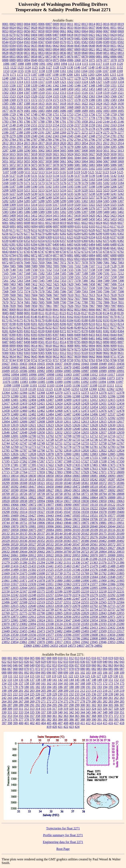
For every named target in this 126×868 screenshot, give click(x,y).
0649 (99, 46)
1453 (92, 89)
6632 (56, 248)
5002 (41, 150)
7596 (106, 291)
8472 (56, 338)
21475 (85, 566)
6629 (34, 248)
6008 (27, 223)
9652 (56, 356)
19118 (103, 505)
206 (49, 691)
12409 (68, 400)
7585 (56, 291)
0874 (56, 57)
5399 (99, 212)
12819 (76, 450)
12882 (85, 454)
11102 (42, 385)
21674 (15, 573)
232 (72, 694)
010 (60, 658)
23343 (41, 628)
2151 (34, 125)
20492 (120, 541)
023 (10, 662)
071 (32, 669)
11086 (50, 382)
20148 (68, 534)
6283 (70, 234)
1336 (13, 85)
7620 (5, 299)
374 (4, 720)
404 (43, 723)
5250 (56, 197)
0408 (63, 35)
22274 (76, 595)
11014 (102, 375)
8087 (13, 313)
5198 (92, 187)
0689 (20, 49)
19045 (94, 501)
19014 (59, 501)
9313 (70, 353)
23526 (6, 635)
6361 (92, 241)
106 (105, 673)
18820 (15, 497)
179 (21, 687)
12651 (50, 432)
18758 (59, 494)
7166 (13, 273)
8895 (113, 342)
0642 (56, 46)
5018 (34, 154)
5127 (13, 176)
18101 (15, 479)
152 (116, 680)
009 (55, 658)
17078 (59, 458)
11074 (119, 378)
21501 (23, 570)
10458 (6, 367)
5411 (27, 216)
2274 (99, 132)
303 (100, 705)
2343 (56, 136)
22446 (68, 599)
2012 (92, 122)
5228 (20, 194)
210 (72, 691)
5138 (85, 176)
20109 (94, 530)
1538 (78, 96)
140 (49, 680)
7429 (70, 284)
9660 (85, 356)
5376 (92, 208)
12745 (15, 443)
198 (4, 691)
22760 (120, 609)
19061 (112, 501)
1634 (27, 107)
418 (122, 723)
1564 (99, 96)
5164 (99, 179)
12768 (6, 447)
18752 (50, 494)
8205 (56, 324)
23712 (15, 638)
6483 (85, 244)
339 (55, 712)
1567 (121, 96)
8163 (78, 317)
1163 (77, 71)
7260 (121, 277)
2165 (5, 129)
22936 (68, 617)
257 (88, 698)
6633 (63, 248)
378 (27, 720)
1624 (99, 104)
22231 (120, 591)
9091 (78, 346)
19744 (6, 523)
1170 (6, 75)
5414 (48, 216)
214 (94, 691)
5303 (92, 201)
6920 (56, 259)
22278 (85, 595)
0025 (20, 28)
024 (15, 662)
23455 (23, 631)
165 (66, 683)
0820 (85, 49)
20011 (76, 526)
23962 (120, 642)
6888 (114, 255)
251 (55, 698)
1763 (20, 118)
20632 (6, 552)
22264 (59, 595)
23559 (41, 635)
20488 (112, 541)
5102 (92, 169)
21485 (103, 566)
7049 (27, 263)
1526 (34, 96)
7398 (121, 281)
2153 (49, 125)
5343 (70, 208)
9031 (63, 346)
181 (32, 687)
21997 (6, 588)
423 (72, 727)
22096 (103, 588)
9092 (85, 346)
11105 (68, 385)
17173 (112, 458)
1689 (85, 111)
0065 (92, 31)
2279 (13, 136)
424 (77, 727)
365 (77, 716)
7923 (63, 306)
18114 (32, 479)
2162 (106, 125)
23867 (32, 642)
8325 (34, 331)
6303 (5, 237)
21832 (58, 577)
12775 (50, 447)
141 (55, 680)
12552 (68, 418)
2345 (70, 136)
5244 (13, 197)
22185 (50, 591)
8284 (13, 331)
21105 (41, 559)
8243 (63, 328)
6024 (99, 223)
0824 (114, 49)
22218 (103, 591)
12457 (120, 407)
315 (43, 709)
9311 (56, 353)
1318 (49, 82)
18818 (6, 497)
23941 (76, 642)
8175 (20, 320)
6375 (106, 241)
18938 (23, 501)
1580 (92, 100)
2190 (34, 132)
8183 (63, 320)
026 (27, 662)
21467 (76, 566)
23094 (32, 624)
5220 (85, 190)
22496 (6, 602)
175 (122, 683)
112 (16, 676)
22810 (68, 613)
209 (66, 691)
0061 (63, 31)
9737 (5, 360)
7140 (13, 270)
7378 (78, 281)
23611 (103, 635)
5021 (56, 154)
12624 (59, 425)
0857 (27, 57)
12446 (23, 407)
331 (10, 712)
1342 (56, 85)
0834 (49, 53)
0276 (20, 35)
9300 (5, 353)
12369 (50, 393)
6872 (34, 255)
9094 (92, 346)
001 (10, 658)
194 (105, 687)
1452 (85, 89)
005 (32, 658)
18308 (23, 483)
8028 (41, 310)
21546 (76, 570)
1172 (20, 75)
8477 (78, 338)
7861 (49, 306)
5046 (92, 158)
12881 (76, 454)
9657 (70, 356)
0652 (121, 46)
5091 (27, 169)
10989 (103, 371)
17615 (94, 469)
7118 (106, 266)
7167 (20, 273)
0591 (114, 42)
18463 (68, 487)
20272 (85, 537)
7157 (85, 270)
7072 (63, 263)
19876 (94, 523)
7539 (20, 288)
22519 (41, 602)
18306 (15, 483)
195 (111, 687)
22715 (112, 606)
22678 (76, 606)
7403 (13, 284)
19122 (111, 505)
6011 (41, 223)
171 (100, 683)
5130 (27, 176)
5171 (27, 183)
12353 (75, 389)
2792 (70, 140)
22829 (85, 613)
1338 (27, 85)
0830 (20, 53)
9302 (20, 353)
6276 (20, 234)
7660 (85, 299)
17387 (23, 465)
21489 (120, 566)
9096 (106, 346)
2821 (70, 143)
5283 (13, 201)
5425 (5, 219)
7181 (34, 273)
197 (122, 687)
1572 (34, 100)
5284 (20, 201)
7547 (41, 288)
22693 (85, 606)
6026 (113, 223)
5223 (106, 190)
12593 (120, 418)
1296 (121, 78)
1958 (85, 122)
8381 (99, 331)
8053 (78, 310)
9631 (121, 353)
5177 (70, 183)
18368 (94, 483)
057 (77, 665)
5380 (114, 208)
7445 (78, 284)
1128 (56, 67)
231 (66, 694)
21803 (112, 573)
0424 (113, 35)
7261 (5, 281)
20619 (85, 548)
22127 (120, 588)
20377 (76, 541)
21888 (76, 581)
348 (105, 712)
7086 (20, 266)
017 (99, 658)
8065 (85, 310)
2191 (41, 132)
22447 (76, 599)
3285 (114, 147)
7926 (70, 306)
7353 (63, 281)
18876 (103, 497)
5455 (121, 219)
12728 (50, 440)
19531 (94, 516)
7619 (121, 295)
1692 (99, 111)
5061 (63, 161)
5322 (92, 205)
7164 (121, 270)
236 (94, 694)
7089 (34, 266)
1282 (106, 78)
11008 (85, 375)
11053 (33, 378)
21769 (85, 573)
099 (66, 673)
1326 (92, 82)
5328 (13, 208)
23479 (50, 631)
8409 (85, 335)
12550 (50, 418)
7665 (106, 299)
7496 (114, 284)
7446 (85, 284)
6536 (121, 244)
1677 (5, 111)
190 (83, 687)
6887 (106, 255)
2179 (99, 129)
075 (55, 669)
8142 (5, 317)
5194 (63, 187)
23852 (6, 642)
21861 (6, 581)
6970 (121, 259)
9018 (49, 346)
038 (94, 662)
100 (72, 673)
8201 (34, 324)
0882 (106, 57)
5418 (77, 216)
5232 (49, 194)
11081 (15, 382)
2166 (13, 129)
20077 (41, 530)
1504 (20, 93)
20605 (68, 548)
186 (60, 687)
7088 (27, 266)
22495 (120, 599)
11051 (24, 378)
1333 (114, 82)
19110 (94, 505)
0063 (78, 31)
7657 (78, 299)
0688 (13, 49)
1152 (120, 67)
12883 (94, 454)
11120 (32, 389)
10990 (112, 371)
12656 (94, 432)
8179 (41, 320)
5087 (121, 165)
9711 (113, 356)
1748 (34, 114)
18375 (112, 483)
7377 (70, 281)
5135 (63, 176)
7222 (56, 277)
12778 (68, 447)
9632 (5, 356)
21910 (6, 584)
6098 (63, 226)
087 (122, 669)
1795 (78, 122)
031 (55, 662)
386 (72, 720)
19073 (41, 505)
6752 (77, 252)
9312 (63, 353)
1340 (41, 85)
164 (60, 683)
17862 (50, 472)
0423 (106, 35)
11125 (49, 389)
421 (60, 727)
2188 (20, 132)
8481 (92, 338)
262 (116, 698)
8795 (77, 342)
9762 (85, 360)
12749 (41, 443)
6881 (70, 255)
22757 (112, 609)
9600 (99, 353)
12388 (76, 396)
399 (15, 723)
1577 (70, 100)
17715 (6, 472)
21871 (23, 581)
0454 (13, 38)
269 (32, 701)
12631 (120, 425)
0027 (27, 28)
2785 (20, 140)
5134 (56, 176)
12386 (68, 396)
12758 (103, 443)
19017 (68, 501)
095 (43, 673)
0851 (106, 53)
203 (32, 691)
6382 (121, 241)
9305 (41, 353)
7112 (99, 266)
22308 (120, 595)
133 (10, 680)
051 (43, 665)
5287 (34, 201)
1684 (49, 111)
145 (77, 680)
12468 (59, 411)
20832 (112, 552)
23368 (68, 628)
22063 (50, 588)
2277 (121, 132)
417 (116, 723)
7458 (92, 284)
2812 (5, 143)
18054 (59, 476)
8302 (27, 331)
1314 (20, 82)
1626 (114, 104)
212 (83, 691)
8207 (70, 324)
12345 (66, 389)
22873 (15, 617)
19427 (32, 516)
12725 (32, 440)
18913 (120, 497)
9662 (92, 356)
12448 (41, 407)
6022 (85, 223)
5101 (85, 169)
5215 (56, 190)
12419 (23, 403)
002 (15, 658)
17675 (112, 469)
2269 (63, 132)
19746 (15, 523)
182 (38, 687)
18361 (85, 483)
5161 (78, 179)
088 (4, 673)
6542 (13, 248)
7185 (63, 273)
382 (49, 720)
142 (60, 680)
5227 (13, 194)
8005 (121, 306)
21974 (85, 584)
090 (15, 673)
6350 (20, 241)
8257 (106, 328)
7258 (114, 277)
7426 (63, 284)
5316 (48, 205)
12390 (85, 396)
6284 (78, 234)
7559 (99, 288)
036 (83, 662)
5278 (99, 197)
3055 (41, 147)
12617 (120, 422)
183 (43, 687)
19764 (32, 523)
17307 (59, 461)
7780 (85, 302)
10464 (41, 367)
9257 (34, 349)
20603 (59, 548)
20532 (50, 544)
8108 (34, 313)
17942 (94, 472)
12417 (6, 403)
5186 (5, 187)
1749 (41, 114)
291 (32, 705)
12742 (120, 440)
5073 (20, 165)
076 (60, 669)
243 (10, 698)
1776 (78, 118)
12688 (6, 436)
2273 (92, 132)
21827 (50, 577)
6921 (63, 259)
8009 (13, 310)
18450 (50, 487)
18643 (68, 490)
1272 (34, 78)
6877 (56, 255)
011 (66, 658)
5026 (85, 154)
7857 (41, 306)
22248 (32, 595)
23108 (50, 624)
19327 (41, 512)
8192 (99, 320)
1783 (5, 122)
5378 (106, 208)
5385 (20, 212)
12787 (23, 450)
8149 (41, 317)
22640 (32, 606)
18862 (85, 497)
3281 (85, 147)
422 (66, 727)
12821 (94, 450)
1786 (27, 122)
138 (38, 680)
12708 (68, 436)
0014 (92, 24)
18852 (68, 497)
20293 (112, 537)
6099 (71, 226)
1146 (77, 67)
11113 (7, 389)
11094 (102, 382)
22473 (85, 599)
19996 (50, 526)
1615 (41, 104)
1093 (57, 64)
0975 (56, 60)
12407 (50, 400)
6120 (5, 230)
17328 (94, 461)
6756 (106, 252)
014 (83, 658)
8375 (78, 331)
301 (88, 705)
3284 (106, 147)
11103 (51, 385)
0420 (85, 35)
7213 (5, 277)
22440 (59, 599)
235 (88, 694)
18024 (23, 476)
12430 (94, 403)
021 (122, 658)
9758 (63, 360)
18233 (85, 479)
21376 (103, 563)
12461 (32, 411)
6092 (20, 226)
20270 (76, 537)
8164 (85, 317)
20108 (85, 530)
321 (77, 709)
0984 (63, 60)
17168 (103, 458)
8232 (49, 328)
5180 (92, 183)
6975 (13, 263)
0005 (34, 24)
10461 (23, 367)
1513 (63, 93)
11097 (119, 382)
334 (27, 712)
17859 (41, 472)
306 (116, 705)
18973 (32, 501)
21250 (111, 559)
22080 (68, 588)
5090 (20, 169)
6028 (6, 226)
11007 (76, 375)
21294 (41, 563)
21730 (59, 573)
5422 (106, 216)
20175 (103, 534)
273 (55, 701)
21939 (32, 584)
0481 (78, 38)
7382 (92, 281)
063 (111, 665)
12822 (103, 450)
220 (4, 694)
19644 (68, 519)
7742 (78, 302)
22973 (6, 620)
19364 (94, 512)
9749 (20, 360)
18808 (120, 494)
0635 (34, 46)
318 (60, 709)
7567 (121, 288)
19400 (120, 512)
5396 (78, 212)
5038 (49, 158)
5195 (70, 187)
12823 (112, 450)
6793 (5, 255)
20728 (94, 552)
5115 (56, 172)
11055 (50, 378)
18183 (67, 479)
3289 (20, 150)
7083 (121, 263)
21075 (33, 559)
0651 (114, 46)
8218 (27, 328)
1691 (92, 111)
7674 (20, 302)
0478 (63, 38)
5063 (78, 161)
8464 (34, 338)
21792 (103, 573)
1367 (34, 89)
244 (15, 698)
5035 (27, 158)
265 (10, 701)
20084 (50, 530)
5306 (114, 201)
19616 (41, 519)
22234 (6, 595)
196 (116, 687)
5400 (106, 212)
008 (49, 658)
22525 (50, 602)
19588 (120, 516)
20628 (120, 548)
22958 (94, 617)
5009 (92, 150)
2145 (114, 122)
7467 (99, 284)
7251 (78, 277)
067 (10, 669)
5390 (49, 212)
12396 (112, 396)
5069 (121, 161)
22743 (68, 609)
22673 (68, 606)
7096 (63, 266)
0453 (5, 38)
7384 (99, 281)
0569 (56, 42)
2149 (20, 125)
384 (60, 720)
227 (43, 694)
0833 (41, 53)
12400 (6, 400)
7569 (13, 291)
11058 (67, 378)
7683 (34, 302)
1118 (106, 64)
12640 (76, 429)
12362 (110, 389)
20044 (111, 526)
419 (49, 727)
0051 (114, 28)
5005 (63, 150)
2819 (56, 143)
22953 (76, 617)
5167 (121, 179)
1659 (56, 107)
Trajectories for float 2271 (63, 828)
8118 (48, 313)
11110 (102, 385)
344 (83, 712)
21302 (59, 563)
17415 (41, 465)
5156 (41, 179)
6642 (121, 248)
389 (88, 720)
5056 (34, 161)
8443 (106, 335)
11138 (58, 389)
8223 (34, 328)
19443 (50, 516)
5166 (114, 179)
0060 (56, 31)
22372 (15, 599)
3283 (99, 147)
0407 (56, 35)
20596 (41, 548)
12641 (85, 429)
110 (5, 676)
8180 (49, 320)
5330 (27, 208)
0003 (20, 24)
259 (100, 698)
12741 (112, 440)
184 (49, 687)
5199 (99, 187)
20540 (68, 544)
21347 (85, 563)
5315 (41, 205)
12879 (59, 454)
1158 (42, 71)
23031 (50, 620)
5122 (99, 172)
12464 (50, 411)
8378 (85, 331)
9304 (34, 353)
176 (4, 687)
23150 (76, 624)
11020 (15, 378)
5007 (78, 150)
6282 (63, 234)
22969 (103, 617)
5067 (106, 161)
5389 (41, 212)
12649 (32, 432)
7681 (27, 302)
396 (122, 720)
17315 (76, 461)
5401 (114, 212)
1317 (41, 82)
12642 (94, 429)
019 (111, 658)
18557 (120, 487)
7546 (34, 288)
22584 (120, 602)
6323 (70, 237)
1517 (92, 93)
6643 (5, 252)
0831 (27, 53)
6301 (114, 234)
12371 (68, 393)
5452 (106, 219)
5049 (114, 158)
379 (32, 720)
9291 (99, 349)
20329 (6, 541)
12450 (59, 407)
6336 (106, 237)
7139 (5, 270)
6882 (78, 255)
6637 (85, 248)
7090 (41, 266)
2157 (78, 125)
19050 (103, 501)
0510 (114, 38)
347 (100, 712)
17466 (103, 465)
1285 (114, 78)
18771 (85, 494)
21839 (85, 577)
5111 (27, 172)
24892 (98, 646)
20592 (32, 548)
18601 (32, 490)
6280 (49, 234)
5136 (70, 176)
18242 (94, 479)
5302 (85, 201)
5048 (106, 158)
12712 (94, 436)
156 (15, 683)
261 (111, 698)
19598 (6, 519)
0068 (114, 31)
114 (27, 676)
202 (27, 691)
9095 (99, 346)
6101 (78, 226)
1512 (56, 93)
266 (15, 701)
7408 (27, 284)
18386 (120, 483)
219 (122, 691)
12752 (68, 443)
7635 (27, 299)
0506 (85, 38)
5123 (106, 172)
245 (21, 698)
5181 (99, 183)
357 (32, 716)
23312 (15, 628)
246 (27, 698)
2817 (41, 143)
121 (65, 676)
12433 (112, 403)
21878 (41, 581)
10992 (6, 375)
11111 (110, 385)
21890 (85, 581)
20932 (68, 555)
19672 (76, 519)
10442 (76, 364)
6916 (27, 259)
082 (94, 669)
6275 (13, 234)
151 (111, 680)
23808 (94, 638)
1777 (85, 118)
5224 (113, 190)
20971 (103, 555)
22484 (112, 599)
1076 (99, 60)
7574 (27, 291)
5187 (13, 187)
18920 (6, 501)
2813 (13, 143)
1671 (92, 107)
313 (32, 709)
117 (43, 676)
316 (49, 709)
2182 (121, 129)
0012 (77, 24)
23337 (32, 628)
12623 (50, 425)
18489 (85, 487)
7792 (99, 302)
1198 (55, 75)
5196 (78, 187)
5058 (49, 161)
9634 (13, 356)
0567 (41, 42)
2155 (63, 125)
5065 (92, 161)
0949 (34, 60)
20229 (32, 537)
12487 (68, 414)
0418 (70, 35)
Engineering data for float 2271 (63, 842)
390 (94, 720)
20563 (103, 544)
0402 (27, 35)
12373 (85, 393)
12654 (76, 432)
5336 (63, 208)
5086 (114, 165)
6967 (106, 259)
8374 (70, 331)
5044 (78, 158)
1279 (85, 78)
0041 (106, 28)
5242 (121, 194)
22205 (76, 591)
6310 (56, 237)
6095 (42, 226)
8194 (114, 320)
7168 (27, 273)
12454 (94, 407)
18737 (32, 494)
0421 (92, 35)
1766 (41, 118)
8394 (41, 335)
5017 (27, 154)
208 (60, 691)
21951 (50, 584)
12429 (85, 403)
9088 (70, 346)
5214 (48, 190)
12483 (41, 414)
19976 (23, 526)
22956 (85, 617)
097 (55, 673)
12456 (112, 407)
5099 (70, 169)
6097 (56, 226)
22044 (23, 588)
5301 (78, 201)
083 (100, 669)
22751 (85, 609)
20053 (120, 526)
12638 (59, 429)
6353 (34, 241)
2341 (41, 136)
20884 (23, 555)
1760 (121, 114)
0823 (106, 49)
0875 (63, 57)
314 (38, 709)
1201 (77, 75)
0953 (41, 60)
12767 (120, 443)
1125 (35, 67)
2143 (99, 122)
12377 (112, 393)
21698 (41, 573)
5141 (106, 176)
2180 (106, 129)
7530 (13, 288)
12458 (6, 411)
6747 (41, 252)
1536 (63, 96)
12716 (111, 436)
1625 (106, 104)
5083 (92, 165)
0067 (106, 31)
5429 (20, 219)
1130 (70, 67)
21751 (68, 573)
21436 (41, 566)
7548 (49, 288)
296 (60, 705)
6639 (99, 248)
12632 (6, 429)
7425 (56, 284)
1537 (70, 96)
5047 (99, 158)
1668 (70, 107)
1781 (114, 118)
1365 (20, 89)
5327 (5, 208)
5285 (27, 201)
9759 (70, 360)
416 (111, 723)
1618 (63, 104)
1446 (49, 89)
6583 (20, 248)
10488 (85, 367)
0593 (5, 46)
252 (60, 698)
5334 (56, 208)
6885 (99, 255)
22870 (6, 617)
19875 (85, 523)
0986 (70, 60)
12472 (76, 411)
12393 (94, 396)
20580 (15, 548)
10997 (41, 375)
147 (88, 680)
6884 (92, 255)
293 (43, 705)
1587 (20, 104)
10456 (120, 364)
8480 (85, 338)
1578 (78, 100)
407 (60, 723)
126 (93, 676)
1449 (63, 89)
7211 (113, 273)
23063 (112, 620)
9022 (56, 346)
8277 (114, 328)
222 (15, 694)
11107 (85, 385)
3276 (49, 147)
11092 (85, 382)
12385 (59, 396)
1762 (13, 118)
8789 (70, 342)
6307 (34, 237)
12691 (15, 436)
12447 (32, 407)
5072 (13, 165)
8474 (63, 338)
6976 (20, 263)
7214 (13, 277)
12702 (50, 436)
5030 (114, 154)
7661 (92, 299)
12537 (112, 414)
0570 (63, 42)
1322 (70, 82)
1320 (56, 82)
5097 (63, 169)
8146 (34, 317)
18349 (76, 483)
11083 (24, 382)
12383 (41, 396)
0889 (13, 60)
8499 (34, 342)
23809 (103, 638)
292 (38, 705)
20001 (59, 526)
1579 (85, 100)
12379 (6, 396)
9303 (27, 353)
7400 (5, 284)
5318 (63, 205)
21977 (94, 584)
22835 (94, 613)
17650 (103, 469)
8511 (56, 342)
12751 (59, 443)
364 (72, 716)
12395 (103, 396)
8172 (121, 317)
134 (15, 680)
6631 (49, 248)
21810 (6, 577)
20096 (68, 530)
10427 (6, 364)
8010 (20, 310)
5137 (78, 176)
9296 (121, 349)
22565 (103, 602)
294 (49, 705)
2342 (49, 136)
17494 (6, 469)
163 (55, 683)
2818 (49, 143)
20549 (85, 544)
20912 (32, 555)
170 (94, 683)
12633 (15, 429)
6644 (13, 252)
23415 (103, 628)
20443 (94, 541)
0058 (41, 31)
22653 (50, 606)
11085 (41, 382)
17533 (23, 469)
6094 (34, 226)
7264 (27, 281)
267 (21, 701)
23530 (15, 635)
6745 (27, 252)
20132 (6, 534)
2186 (5, 132)
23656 (111, 635)
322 (83, 709)
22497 (15, 602)
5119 (77, 172)
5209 (13, 190)
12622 (41, 425)
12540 (120, 414)
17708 (120, 469)
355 (21, 716)
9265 (56, 349)
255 (77, 698)
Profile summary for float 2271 (63, 835)
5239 (99, 194)
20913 (41, 555)
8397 (56, 335)
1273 (41, 78)
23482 (59, 631)
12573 (94, 418)
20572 (112, 544)
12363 (119, 389)
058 (83, 665)
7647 (49, 299)
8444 (114, 335)
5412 (34, 216)
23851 (120, 638)
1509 (34, 93)
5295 (49, 201)
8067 (99, 310)
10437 (59, 364)
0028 (34, 28)
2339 (27, 136)
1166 (98, 71)
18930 (15, 501)
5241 (114, 194)
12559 (85, 418)
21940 (41, 584)
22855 (120, 613)
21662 (112, 570)
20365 (68, 541)
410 (77, 723)
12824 (120, 450)
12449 (50, 407)
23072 (15, 624)
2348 (92, 136)
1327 (99, 82)
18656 (85, 490)
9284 (85, 349)
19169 (32, 508)
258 (94, 698)
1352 (121, 85)
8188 (85, 320)
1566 (114, 96)
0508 (99, 38)
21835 (67, 577)
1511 (49, 93)
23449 (6, 631)
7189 (92, 273)
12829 (41, 454)
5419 (85, 216)
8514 (63, 342)
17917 (76, 472)
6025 (106, 223)
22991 (32, 620)
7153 (56, 270)
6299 (99, 234)
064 (116, 665)
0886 (114, 57)
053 (55, 665)
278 (83, 701)
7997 (114, 306)
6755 (99, 252)
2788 (41, 140)
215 (99, 691)
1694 (114, 111)
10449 (103, 364)
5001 (34, 150)
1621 (78, 104)
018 (105, 658)
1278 (78, 78)
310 (15, 709)
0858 (34, 57)
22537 (59, 602)
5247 (34, 197)
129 (110, 676)
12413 (103, 400)
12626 (76, 425)
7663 (99, 299)
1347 (85, 85)
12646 (6, 432)
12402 (23, 400)
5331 (34, 208)
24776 (90, 646)
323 (88, 709)
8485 (114, 338)
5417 (70, 216)
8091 (27, 313)
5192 (49, 187)
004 (27, 658)
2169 (34, 129)
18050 (50, 476)
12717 (120, 436)
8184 (70, 320)
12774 (41, 447)
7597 (114, 291)
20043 (103, 526)
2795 (85, 140)
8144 (20, 317)
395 (116, 720)
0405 (41, 35)
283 (111, 701)
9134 (13, 349)
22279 (94, 595)
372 (116, 716)
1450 (70, 89)
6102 (85, 226)
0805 (63, 49)
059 (88, 665)
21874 (32, 581)
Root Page (63, 849)
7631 (20, 299)
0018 (113, 24)
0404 (34, 35)
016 (94, 658)
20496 (6, 544)
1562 (85, 96)
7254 (99, 277)
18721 (15, 494)
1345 (70, 85)
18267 (103, 479)
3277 (56, 147)
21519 (41, 570)
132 (4, 680)
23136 (68, 624)
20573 (120, 544)
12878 (50, 454)
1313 (13, 82)
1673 (106, 107)
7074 (70, 263)
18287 (111, 479)
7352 (56, 281)
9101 (121, 346)
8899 (13, 346)
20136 (32, 534)
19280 (111, 508)
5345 (78, 208)
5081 (78, 165)
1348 (92, 85)
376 (15, 720)
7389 (106, 281)
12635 (32, 429)
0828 (5, 53)
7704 (70, 302)
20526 (23, 544)
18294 (120, 479)
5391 (56, 212)
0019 (121, 24)
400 (21, 723)
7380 (85, 281)
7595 (99, 291)
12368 (41, 393)
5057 (41, 161)
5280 (114, 197)
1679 (20, 111)
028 (38, 662)
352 (4, 716)
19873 (76, 523)
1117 (99, 64)
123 (76, 676)
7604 (34, 295)
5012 (113, 150)
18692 (112, 490)
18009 (120, 472)
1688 (78, 111)
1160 (56, 71)
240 (116, 694)
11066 (102, 378)
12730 (68, 440)
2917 (20, 147)
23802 (85, 638)
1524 (20, 96)
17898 (68, 472)
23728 (23, 638)
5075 (34, 165)
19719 (112, 519)
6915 (20, 259)
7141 (20, 270)
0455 (20, 38)
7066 (49, 263)
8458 (20, 338)
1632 (13, 107)
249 (43, 698)
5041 (70, 158)
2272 (85, 132)
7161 (114, 270)
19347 (68, 512)
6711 (20, 252)
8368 (49, 331)
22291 (103, 595)
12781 (94, 447)
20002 (68, 526)
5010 (99, 150)
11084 (33, 382)
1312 (5, 82)
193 (100, 687)
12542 (15, 418)
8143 (13, 317)
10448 (94, 364)
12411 (85, 400)
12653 (68, 432)
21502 (32, 570)
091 (21, 673)
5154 (27, 179)
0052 (121, 28)
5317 (56, 205)
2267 (49, 132)
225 (32, 694)
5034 (20, 158)
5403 (5, 216)
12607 (32, 422)
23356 (50, 628)
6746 (34, 252)
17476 (120, 465)
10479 (68, 367)
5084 (99, 165)
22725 (23, 609)
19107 (85, 505)
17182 (120, 458)
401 (27, 723)
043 (122, 662)
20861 (15, 555)
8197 (5, 324)
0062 (70, 31)
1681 (27, 111)
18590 (15, 490)
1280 (92, 78)
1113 (71, 64)
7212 (121, 273)
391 (100, 720)
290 (27, 705)
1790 (56, 122)
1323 (78, 82)
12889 (15, 458)
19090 (68, 505)
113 (21, 676)
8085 (5, 313)
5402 (121, 212)
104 (94, 673)
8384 (121, 331)
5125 (120, 172)
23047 (68, 620)
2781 (114, 136)
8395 (49, 335)
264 (4, 701)
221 (10, 694)
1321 (63, 82)
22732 (41, 609)
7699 (56, 302)
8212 (106, 324)
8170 (114, 317)
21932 (23, 584)
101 (77, 673)
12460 (23, 411)
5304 (99, 201)
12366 (23, 393)
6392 (20, 244)
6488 (114, 244)
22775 (23, 613)
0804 (56, 49)
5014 (5, 154)
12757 (94, 443)
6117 (113, 226)
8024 (34, 310)
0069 (121, 31)
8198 (13, 324)
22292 (112, 595)
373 (122, 716)
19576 (103, 516)
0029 (41, 28)
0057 (34, 31)
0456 (27, 38)
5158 (56, 179)
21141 (67, 559)
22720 (120, 606)
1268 (13, 78)
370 (105, 716)
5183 (114, 183)
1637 (41, 107)
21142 (76, 559)
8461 (27, 338)
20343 (32, 541)
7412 (34, 284)
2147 (5, 125)
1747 (27, 114)
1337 (20, 85)
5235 (70, 194)
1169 (120, 71)
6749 (56, 252)
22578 (112, 602)
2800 (121, 140)
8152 (56, 317)
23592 (59, 635)
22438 (50, 599)
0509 (106, 38)
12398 (120, 396)
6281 (56, 234)
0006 (41, 24)
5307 (121, 201)
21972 (76, 584)
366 (83, 716)
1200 (70, 75)
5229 (27, 194)
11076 (7, 382)
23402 (85, 628)
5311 (27, 205)
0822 (99, 49)
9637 (20, 356)
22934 (59, 617)
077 (66, 669)
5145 (13, 179)
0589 (106, 42)
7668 (121, 299)
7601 (20, 295)
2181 (114, 129)
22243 (23, 595)
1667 (63, 107)
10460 (15, 367)
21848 (111, 577)
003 (21, 658)
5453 (114, 219)
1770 (70, 118)
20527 (32, 544)
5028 (99, 154)
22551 (68, 602)
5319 (70, 205)
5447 (70, 219)
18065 (76, 476)
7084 (5, 266)
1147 (84, 67)
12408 (59, 400)
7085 (13, 266)
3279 (70, 147)
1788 (41, 122)
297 (66, 705)
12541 (6, 418)
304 (105, 705)
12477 (112, 411)
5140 (99, 176)
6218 (41, 230)
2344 (63, 136)
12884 (103, 454)
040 (105, 662)
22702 (94, 606)
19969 (6, 526)
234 (83, 694)
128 (104, 676)
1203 (91, 75)
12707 (59, 436)
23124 (59, 624)
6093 (27, 226)
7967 (92, 306)
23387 (76, 628)
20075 (32, 530)
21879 (50, 581)
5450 (92, 219)
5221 (92, 190)
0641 (49, 46)
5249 (49, 197)
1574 (49, 100)
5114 (49, 172)
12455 (103, 407)
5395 (70, 212)
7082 (114, 263)
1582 (106, 100)
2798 (106, 140)
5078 (56, 165)
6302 (121, 234)
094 (38, 673)
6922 (70, 259)
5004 (56, 150)
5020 (49, 154)
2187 (13, 132)
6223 (70, 230)
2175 (78, 129)
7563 (106, 288)
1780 (106, 118)
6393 (27, 244)
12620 (23, 425)
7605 (41, 295)
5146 (20, 179)
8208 (78, 324)
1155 (20, 71)
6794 (13, 255)
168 (83, 683)
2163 (114, 125)
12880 (68, 454)
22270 (68, 595)
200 (15, 691)
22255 (41, 595)
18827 (41, 497)
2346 (78, 136)
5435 (41, 219)
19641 (59, 519)
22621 (23, 606)
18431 (41, 487)
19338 (50, 512)
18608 (41, 490)
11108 (93, 385)
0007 (49, 24)
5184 (121, 183)
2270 (70, 132)
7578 (41, 291)
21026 (15, 559)
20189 (120, 534)
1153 (6, 71)
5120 (84, 172)
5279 (106, 197)
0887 (121, 57)
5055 (27, 161)
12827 (23, 454)
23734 (32, 638)
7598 (121, 291)
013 (77, 658)
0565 (27, 42)
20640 (15, 552)
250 (49, 698)
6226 (92, 230)
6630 (41, 248)
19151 (23, 508)
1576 (63, 100)
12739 (103, 440)
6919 (49, 259)
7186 (70, 273)
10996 (33, 375)
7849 (27, 306)
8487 (5, 342)
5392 (63, 212)
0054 (13, 31)
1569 (13, 100)
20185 (112, 534)
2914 (121, 143)
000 (4, 658)
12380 (15, 396)
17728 (15, 472)
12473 (85, 411)
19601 (15, 519)
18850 (59, 497)
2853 (78, 143)
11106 (76, 385)
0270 (12, 35)
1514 (70, 93)
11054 (41, 378)
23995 (45, 646)
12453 (85, 407)
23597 (76, 635)
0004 (27, 24)
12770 (23, 447)
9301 (13, 353)
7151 (41, 270)
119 (54, 676)
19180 (50, 508)
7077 (78, 263)
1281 (99, 78)
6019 (63, 223)
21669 (6, 573)
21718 (50, 573)
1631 (5, 107)
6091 (13, 226)
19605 (23, 519)
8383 (114, 331)
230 (60, 694)
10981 (32, 371)
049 (32, 665)
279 (88, 701)
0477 (56, 38)
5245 (20, 197)
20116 (111, 530)
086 (116, 669)
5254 (78, 197)
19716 (103, 519)
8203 (41, 324)
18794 (103, 494)
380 (38, 720)
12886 (120, 454)
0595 (20, 46)
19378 (103, 512)
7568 (5, 291)
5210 (20, 190)
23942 (85, 642)
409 (72, 723)
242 (4, 698)
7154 (63, 270)
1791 (63, 122)
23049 (76, 620)
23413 (94, 628)
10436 (50, 364)
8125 (70, 313)
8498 (27, 342)
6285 (85, 234)
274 (60, 701)
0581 (78, 42)
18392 (15, 487)
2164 (121, 125)
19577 (112, 516)
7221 (49, 277)
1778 (92, 118)
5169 (13, 183)
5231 (41, 194)
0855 (13, 57)
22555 (85, 602)
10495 (112, 367)
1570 (20, 100)
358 (38, 716)
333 (21, 712)
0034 (78, 28)
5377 (99, 208)
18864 (94, 497)
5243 (5, 197)
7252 (85, 277)
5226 (5, 194)
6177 (20, 230)
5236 (78, 194)
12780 (85, 447)
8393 (34, 335)
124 (82, 676)
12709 (76, 436)
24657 (81, 646)
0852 (114, 53)
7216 (27, 277)
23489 (76, 631)
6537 (5, 248)
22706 (103, 606)
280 (94, 701)
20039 (85, 526)
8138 (113, 313)
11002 (59, 375)
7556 (78, 288)
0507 (92, 38)
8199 (20, 324)
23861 (23, 642)
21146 (85, 559)
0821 (92, 49)
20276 (94, 537)
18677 (103, 490)
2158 (85, 125)
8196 (121, 320)
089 (10, 673)
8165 (92, 317)
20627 (112, 548)
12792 (59, 450)
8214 (121, 324)
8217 (20, 328)
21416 (15, 566)
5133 (49, 176)
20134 (15, 534)
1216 (120, 75)
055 (66, 665)
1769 (63, 118)
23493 (85, 631)
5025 (78, 154)
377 (21, 720)
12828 (32, 454)
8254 (99, 328)
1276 (63, 78)
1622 (85, 104)
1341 (49, 85)
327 (111, 709)
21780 (94, 573)
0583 (92, 42)
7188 (85, 273)
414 (99, 723)
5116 (63, 172)
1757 (99, 114)
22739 (50, 609)
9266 (63, 349)
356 (27, 716)
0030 (49, 28)
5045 (85, 158)
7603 (27, 295)
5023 (63, 154)
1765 (34, 118)
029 (43, 662)
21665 (120, 570)
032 (60, 662)
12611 (67, 422)
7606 (49, 295)
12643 (103, 429)
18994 (41, 501)
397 (4, 723)
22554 (76, 602)
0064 (85, 31)
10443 (85, 364)
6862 (27, 255)
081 (88, 669)
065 (122, 665)
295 (55, 705)
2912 (106, 143)
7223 (63, 277)
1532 (41, 96)
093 (32, 673)
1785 (20, 122)
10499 (6, 371)
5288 (41, 201)
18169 (58, 479)
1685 (56, 111)
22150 (6, 591)
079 (77, 669)
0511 (121, 38)
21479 (94, 566)
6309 (49, 237)
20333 (15, 541)
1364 (13, 89)
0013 (85, 24)
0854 (5, 57)
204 (38, 691)
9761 (78, 360)
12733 (76, 440)
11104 (59, 385)
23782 (68, 638)
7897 (56, 306)
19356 (76, 512)
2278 (5, 136)
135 (21, 680)
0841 (92, 53)
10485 (76, 367)
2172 (56, 129)
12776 (59, 447)
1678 (13, 111)
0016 (106, 24)
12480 (15, 414)
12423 (50, 403)
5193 (56, 187)
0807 (70, 49)
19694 (85, 519)
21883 (68, 581)
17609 (85, 469)
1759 (114, 114)
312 (26, 709)
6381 (114, 241)
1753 (70, 114)
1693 (106, 111)
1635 (34, 107)
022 (4, 662)
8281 (5, 331)
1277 (70, 78)
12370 (59, 393)
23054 (94, 620)
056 (72, 665)
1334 (121, 82)
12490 (76, 414)
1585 (5, 104)
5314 (34, 205)
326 (105, 709)
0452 (121, 35)
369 (100, 716)
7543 (27, 288)
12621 (32, 425)
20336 (23, 541)
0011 (70, 24)
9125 (5, 349)
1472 (106, 89)
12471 (68, 411)
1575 (56, 100)
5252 (70, 197)
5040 (63, 158)
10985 (68, 371)
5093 (41, 169)
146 (83, 680)
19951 (120, 523)
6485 (99, 244)
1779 (99, 118)
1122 (13, 67)
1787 (34, 122)
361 (55, 716)
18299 (6, 483)
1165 (91, 71)
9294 (114, 349)
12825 (6, 454)
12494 (85, 414)
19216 (85, 508)
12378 (120, 393)
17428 (59, 465)
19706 (94, 519)
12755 (85, 443)
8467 (41, 338)
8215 (5, 328)
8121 (56, 313)
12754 (76, 443)
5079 (63, 165)
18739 (41, 494)
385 (66, 720)
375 (10, 720)
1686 (63, 111)
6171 (13, 230)
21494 (6, 570)
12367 (32, 393)
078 (72, 669)
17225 (15, 461)
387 (77, 720)
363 (66, 716)
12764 (112, 443)
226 (38, 694)
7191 (106, 273)
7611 (77, 295)
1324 (85, 82)
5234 (63, 194)
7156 (78, 270)
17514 (15, 469)
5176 (63, 183)
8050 (63, 310)
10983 (50, 371)
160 (38, 683)
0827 (121, 49)
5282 (5, 201)
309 (10, 709)
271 (43, 701)
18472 (76, 487)
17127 (76, 458)
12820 (85, 450)
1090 (35, 64)
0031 (56, 28)
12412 (94, 400)
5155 (34, 179)
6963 (99, 259)
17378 (6, 465)
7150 (34, 270)
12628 (94, 425)
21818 (32, 577)
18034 (41, 476)
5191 (41, 187)
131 (121, 676)
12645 (120, 429)
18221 (76, 479)
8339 (41, 331)
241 (122, 694)
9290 (92, 349)
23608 (94, 635)
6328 (77, 237)
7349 (49, 281)
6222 (63, 230)
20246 (50, 537)
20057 (6, 530)
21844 (94, 577)
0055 (20, 31)
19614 (32, 519)
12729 (59, 440)
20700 (68, 552)
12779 (76, 447)
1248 (5, 78)
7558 (92, 288)
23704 (6, 638)
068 (15, 669)
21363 (94, 563)
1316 (34, 82)
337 (43, 712)
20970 (94, 555)
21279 (6, 563)
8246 (70, 328)
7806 (106, 302)
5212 (34, 190)
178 (15, 687)
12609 (50, 422)
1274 (49, 78)
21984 (103, 584)
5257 (92, 197)
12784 (120, 447)
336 (38, 712)
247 (32, 698)
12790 (41, 450)
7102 (78, 266)
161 (43, 683)
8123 (63, 313)
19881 (103, 523)
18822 (32, 497)
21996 (120, 584)
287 (10, 705)
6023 (92, 223)
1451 (78, 89)
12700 (32, 436)
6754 (92, 252)
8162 (70, 317)
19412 (23, 516)
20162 (85, 534)
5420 (92, 216)
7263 (20, 281)
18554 (112, 487)
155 (10, 683)
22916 (41, 617)
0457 (34, 38)
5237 (85, 194)
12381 (23, 396)
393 (111, 720)
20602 (50, 548)
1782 (121, 118)
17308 (68, 461)
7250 (70, 277)
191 (88, 687)
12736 (94, 440)
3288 (13, 150)
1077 (106, 60)
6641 (114, 248)
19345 (59, 512)
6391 (13, 244)
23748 (41, 638)
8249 (78, 328)
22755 (103, 609)
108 (116, 673)
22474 (94, 599)
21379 (111, 563)
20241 (41, 537)
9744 (13, 360)
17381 (15, 465)
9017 (41, 346)
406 (55, 723)
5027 (92, 154)
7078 (85, 263)
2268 (56, 132)
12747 (23, 443)
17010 (32, 458)
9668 (106, 356)
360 (49, 716)
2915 (5, 147)
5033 (13, 158)
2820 (63, 143)
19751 (23, 523)
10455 (112, 364)
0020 (5, 28)
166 (72, 683)
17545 (41, 469)
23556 (32, 635)
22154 (15, 591)
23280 (120, 624)
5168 (5, 183)
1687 (70, 111)
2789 (49, 140)
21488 (112, 566)
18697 (120, 490)
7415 (41, 284)
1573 (41, 100)
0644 (70, 46)
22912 (32, 617)
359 (43, 716)
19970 (15, 526)
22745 (76, 609)
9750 (27, 360)
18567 (6, 490)
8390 (13, 335)
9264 (49, 349)
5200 (106, 187)
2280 (20, 136)
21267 (120, 559)
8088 (20, 313)
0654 (5, 49)
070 (27, 669)
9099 (114, 346)
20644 (23, 552)
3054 (34, 147)
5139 (92, 176)
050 (38, 665)
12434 (120, 403)
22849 (112, 613)
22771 (15, 613)
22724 (15, 609)
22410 (41, 599)
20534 (59, 544)
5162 (85, 179)
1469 (99, 89)
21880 (59, 581)
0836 (63, 53)
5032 (5, 158)
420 (55, 727)
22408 (32, 599)
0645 (78, 46)
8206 (63, 324)
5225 (121, 190)
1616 (49, 104)
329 (122, 709)
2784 (13, 140)
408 (66, 723)
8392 (27, 335)
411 (83, 723)
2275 (106, 132)
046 (15, 665)
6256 (5, 234)
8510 (49, 342)
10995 (24, 375)
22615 (15, 606)
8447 (121, 335)
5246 (27, 197)
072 (38, 669)
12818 (68, 450)
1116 (92, 64)
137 (32, 680)
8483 (106, 338)
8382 (106, 331)
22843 (103, 613)
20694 (59, 552)
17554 (59, 469)
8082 (121, 310)
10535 (15, 371)
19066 (15, 505)
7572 (20, 291)
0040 (99, 28)
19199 (68, 508)
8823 (99, 342)
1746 (20, 114)
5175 (56, 183)
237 (100, 694)
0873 (49, 57)
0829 (13, 53)
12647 (15, 432)
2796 (92, 140)
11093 (93, 382)
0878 (85, 57)
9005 (27, 346)
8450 (5, 338)
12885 (112, 454)
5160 (70, 179)
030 (49, 662)
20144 (59, 534)
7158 (92, 270)
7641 (34, 299)
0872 (41, 57)
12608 (41, 422)
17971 (103, 472)
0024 (13, 28)
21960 (59, 584)
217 (111, 691)
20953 (76, 555)
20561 (94, 544)
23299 (6, 628)
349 (111, 712)
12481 (23, 414)
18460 (59, 487)
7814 (114, 302)
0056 (27, 31)
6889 (121, 255)
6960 (92, 259)
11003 (68, 375)
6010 (34, 223)
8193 (106, 320)
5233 (56, 194)
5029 (106, 154)
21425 (23, 566)
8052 (70, 310)
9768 (121, 360)
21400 (6, 566)
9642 (27, 356)
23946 (103, 642)
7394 (114, 281)
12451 (68, 407)
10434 (32, 364)
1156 (28, 71)
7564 (114, 288)
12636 (41, 429)
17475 (112, 465)
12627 (85, 425)
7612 (85, 295)
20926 (59, 555)
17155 (94, 458)
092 (27, 673)
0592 (121, 42)
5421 (99, 216)
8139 (121, 313)
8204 (49, 324)
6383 (5, 244)
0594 (13, 46)
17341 (112, 461)
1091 (42, 64)
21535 (68, 570)
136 (27, 680)
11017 (111, 375)
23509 (103, 631)
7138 (121, 266)
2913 (113, 143)
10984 (59, 371)
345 (88, 712)
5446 (63, 219)
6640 (106, 248)
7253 (92, 277)
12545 (32, 418)
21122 (59, 559)
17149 (85, 458)
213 (88, 691)
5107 (6, 172)
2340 (34, 136)
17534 (32, 469)
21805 (120, 573)
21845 (103, 577)
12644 (112, 429)
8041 (56, 310)
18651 (76, 490)
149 (100, 680)
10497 (120, 367)
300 (83, 705)
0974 (49, 60)
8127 (85, 313)
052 (49, 665)
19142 (15, 508)
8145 (27, 317)
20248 (59, 537)
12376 (103, 393)
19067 (23, 505)
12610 (59, 422)
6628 (27, 248)
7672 (13, 302)
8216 (13, 328)
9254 (20, 349)
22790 (41, 613)
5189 (27, 187)
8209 (85, 324)
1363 (5, 89)
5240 (106, 194)
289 (21, 705)
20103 (76, 530)
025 (21, 662)
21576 (94, 570)
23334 (23, 628)
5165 (106, 179)
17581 (68, 469)
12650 (41, 432)
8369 (56, 331)
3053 (27, 147)
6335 (99, 237)
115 (32, 676)
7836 (5, 306)
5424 (121, 216)
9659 (78, 356)
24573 (72, 646)
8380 (92, 331)
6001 (5, 223)
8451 (13, 338)
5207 (121, 187)
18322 (50, 483)
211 (77, 691)
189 (77, 687)
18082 (103, 476)
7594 (92, 291)
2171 (49, 129)
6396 (41, 244)
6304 (13, 237)
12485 (59, 414)
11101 (33, 385)
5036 (34, 158)
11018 (120, 375)
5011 (106, 150)
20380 (85, 541)
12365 (15, 393)
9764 (99, 360)
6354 (41, 241)
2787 (34, 140)
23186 (94, 624)
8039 (49, 310)
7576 (34, 291)
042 (116, 662)
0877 (78, 57)
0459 (49, 38)
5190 (34, 187)
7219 (34, 277)
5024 (70, 154)
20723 (85, 552)
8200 (27, 324)
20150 (76, 534)
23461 (32, 631)
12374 (94, 393)
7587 (70, 291)
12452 (76, 407)
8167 (106, 317)
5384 (13, 212)
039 (100, 662)
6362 (99, 241)
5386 (27, 212)
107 (111, 673)
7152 (49, 270)
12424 (59, 403)
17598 (76, 469)
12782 (103, 447)
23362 (59, 628)
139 (43, 680)
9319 (92, 353)
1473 (114, 89)
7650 (63, 299)
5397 (85, 212)
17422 (50, 465)
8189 (92, 320)
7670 (5, 302)
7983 (106, 306)
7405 (20, 284)
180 (27, 687)
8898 (5, 346)
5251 (63, 197)
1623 (92, 104)
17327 (85, 461)
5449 (85, 219)
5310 (20, 205)
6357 (63, 241)
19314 (23, 512)
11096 (111, 382)
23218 (112, 624)
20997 (6, 559)
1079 (121, 60)
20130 (120, 530)
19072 (32, 505)
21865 (15, 581)
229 (55, 694)
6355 (49, 241)
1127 (49, 67)
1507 (27, 93)
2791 (63, 140)
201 (21, 691)
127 (99, 676)
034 (72, 662)
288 (15, 705)
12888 (6, 458)
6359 (78, 241)
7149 (27, 270)
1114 (78, 64)
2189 (27, 132)
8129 (92, 313)
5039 (56, 158)
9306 (49, 353)
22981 (15, 620)
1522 (5, 96)
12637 (50, 429)
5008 (85, 150)
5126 (5, 176)
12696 (23, 436)
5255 (85, 197)
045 (10, 665)
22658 (59, 606)
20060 (23, 530)
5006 (70, 150)
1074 (85, 60)
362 (60, 716)
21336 (76, 563)
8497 (20, 342)
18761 (68, 494)
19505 (76, 516)
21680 (32, 573)
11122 (41, 389)
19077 (50, 505)
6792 (121, 252)
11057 (59, 378)
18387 (6, 487)
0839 (78, 53)
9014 (34, 346)
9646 (41, 356)
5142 (114, 176)
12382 (32, 396)
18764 (76, 494)
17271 (50, 461)
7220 (41, 277)
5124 (113, 172)
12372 (76, 393)
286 (4, 705)
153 (122, 680)
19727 (120, 519)
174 (116, 683)
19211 (76, 508)
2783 (5, 140)
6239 (121, 230)
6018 (56, 223)
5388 (34, 212)
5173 (41, 183)
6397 (49, 244)
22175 (41, 591)
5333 (49, 208)
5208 (5, 190)
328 (116, 709)
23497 (94, 631)
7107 (92, 266)
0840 (85, 53)
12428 (76, 403)
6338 (121, 237)
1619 (70, 104)
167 (77, 683)
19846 (68, 523)
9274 (70, 349)
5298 (56, 201)
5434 (34, 219)
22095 (94, 588)
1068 (78, 60)
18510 (94, 487)
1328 (106, 82)
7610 (70, 295)
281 (100, 701)
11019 (7, 378)
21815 (23, 577)
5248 (41, 197)
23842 (112, 638)
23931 (68, 642)
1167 (105, 71)
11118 (23, 389)
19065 (6, 505)
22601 (6, 606)
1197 (48, 75)
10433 (23, 364)
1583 (114, 100)
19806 (41, 523)
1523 (13, 96)
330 (4, 712)
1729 (13, 114)
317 (54, 709)
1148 (91, 67)
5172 (34, 183)
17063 (41, 458)
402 (32, 723)
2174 (70, 129)
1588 (27, 104)
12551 (59, 418)
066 (4, 669)
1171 (13, 75)
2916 (13, 147)
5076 (41, 165)
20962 (85, 555)
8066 (92, 310)
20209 (6, 537)
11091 (76, 382)
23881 (50, 642)
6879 (63, 255)
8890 (106, 342)
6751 (70, 252)
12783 (112, 447)
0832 (34, 53)
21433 (32, 566)
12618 (6, 425)
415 (105, 723)
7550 (56, 288)
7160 (106, 270)
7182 (41, 273)
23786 (76, 638)
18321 (41, 483)
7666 (114, 299)
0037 (92, 28)
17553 (50, 469)
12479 (6, 414)
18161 (50, 479)
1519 (106, 93)
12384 (50, 396)
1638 (49, 107)
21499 (15, 570)
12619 (15, 425)
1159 (49, 71)
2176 (85, 129)
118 (48, 676)
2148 (13, 125)
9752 (34, 360)
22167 (23, 591)
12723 (15, 440)
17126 (68, 458)
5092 (34, 169)
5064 (85, 161)
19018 (76, 501)
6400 (56, 244)
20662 (41, 552)
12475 (94, 411)
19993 (41, 526)
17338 (103, 461)
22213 (94, 591)
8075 (106, 310)
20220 (15, 537)
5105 (114, 169)
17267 (41, 461)
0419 (77, 35)
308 (4, 709)
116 (38, 676)
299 (77, 705)
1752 (63, 114)
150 (105, 680)
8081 (114, 310)
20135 (23, 534)
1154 (13, 71)
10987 (85, 371)
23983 (37, 646)
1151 (113, 67)
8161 (63, 317)
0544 (5, 42)
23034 (59, 620)
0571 (70, 42)
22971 (112, 617)
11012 (94, 375)
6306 (27, 237)
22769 (6, 613)
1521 (121, 93)
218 (116, 691)
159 (32, 683)
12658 (112, 432)
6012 (48, 223)
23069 (120, 620)
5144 (5, 179)
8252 (85, 328)
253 (66, 698)
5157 (49, 179)
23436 (120, 628)
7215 (20, 277)
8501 (41, 342)
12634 (23, 429)
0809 (78, 49)
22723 (6, 609)
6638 (92, 248)
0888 (5, 60)
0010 (63, 24)
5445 (56, 219)
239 (111, 694)
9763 (92, 360)
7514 (121, 284)
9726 (121, 356)
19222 (94, 508)
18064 (68, 476)
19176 (41, 508)
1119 (113, 64)
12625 (68, 425)
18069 (85, 476)
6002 (13, 223)
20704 (76, 552)
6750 (63, 252)
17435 (76, 465)
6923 (78, 259)
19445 (59, 516)
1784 (13, 122)
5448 (78, 219)
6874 (49, 255)
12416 (120, 400)
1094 (64, 64)
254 (72, 698)
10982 (41, 371)
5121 (91, 172)
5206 (114, 187)
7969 (99, 306)
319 (66, 709)
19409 (15, 516)
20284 (103, 537)
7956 (85, 306)
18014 (15, 476)
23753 (50, 638)
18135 (41, 479)
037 (88, 662)
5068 (114, 161)
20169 (94, 534)
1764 (27, 118)
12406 (41, 400)
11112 (119, 385)
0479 (70, 38)
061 (100, 665)
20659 (32, 552)
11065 (93, 378)
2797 (99, 140)
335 (32, 712)
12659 (120, 432)
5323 (99, 205)
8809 (85, 342)
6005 (20, 223)
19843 (59, 523)
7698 (49, 302)
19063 (120, 501)
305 (111, 705)
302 (94, 705)
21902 (112, 581)
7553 (70, 288)
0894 (27, 60)
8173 (5, 320)
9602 (106, 353)
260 (105, 698)
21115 (50, 559)
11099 (16, 385)
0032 (63, 28)
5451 (99, 219)
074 (49, 669)
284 (116, 701)
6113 (99, 226)
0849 (99, 53)
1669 (78, 107)
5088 (5, 169)
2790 (56, 140)
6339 (5, 241)
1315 (27, 82)
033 (66, 662)
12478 (120, 411)
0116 (5, 35)
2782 (121, 136)
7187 (78, 273)
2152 (41, 125)
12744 (6, 443)
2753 (99, 136)
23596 (68, 635)
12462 (41, 411)
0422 (99, 35)
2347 (85, 136)
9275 (78, 349)
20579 (6, 548)
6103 (92, 226)
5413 (41, 216)
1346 (78, 85)
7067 (56, 263)
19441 (41, 516)
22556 (94, 602)
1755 (85, 114)
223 (21, 694)
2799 (114, 140)
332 (15, 712)
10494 (103, 367)
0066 (99, 31)
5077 (49, 165)
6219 (49, 230)
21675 (23, 573)
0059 (49, 31)
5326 (121, 205)
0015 (99, 24)
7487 (106, 284)
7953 (78, 306)
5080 (70, 165)
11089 (59, 382)
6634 (70, 248)
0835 (56, 53)
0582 (85, 42)
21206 (93, 559)
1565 (106, 96)
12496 (94, 414)
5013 (121, 150)
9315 (77, 353)
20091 (59, 530)
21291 (32, 563)
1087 (13, 64)
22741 (59, 609)
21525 (50, 570)
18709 (6, 494)
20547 (76, 544)
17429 (68, 465)
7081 (106, 263)
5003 (49, 150)
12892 (23, 458)
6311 (63, 237)
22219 (112, 591)
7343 (34, 281)
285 (122, 701)
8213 (113, 324)
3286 (121, 147)
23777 (59, 638)
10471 (59, 367)
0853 (121, 53)
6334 (92, 237)
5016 (20, 154)
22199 (68, 591)
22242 (15, 595)
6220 (56, 230)
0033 (70, 28)
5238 (92, 194)
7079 (92, 263)
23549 (23, 635)
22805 (59, 613)
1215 (113, 75)
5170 (20, 183)
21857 (120, 577)
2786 (27, 140)
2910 (92, 143)
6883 (85, 255)
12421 (41, 403)
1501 (121, 89)
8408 (78, 335)
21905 (120, 581)
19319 (32, 512)
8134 (106, 313)
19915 (112, 523)
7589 (78, 291)
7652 (70, 299)
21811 (15, 577)
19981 (32, 526)
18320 (32, 483)
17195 (6, 461)
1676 (121, 107)
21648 (103, 570)
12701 (41, 436)
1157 (35, 71)
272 (49, 701)
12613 (85, 422)
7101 (70, 266)
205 (43, 691)
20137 (41, 534)
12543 (23, 418)
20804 (103, 552)
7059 (41, 263)
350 (116, 712)
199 (10, 691)
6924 (85, 259)
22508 (23, 602)
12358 (84, 389)
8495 (13, 342)
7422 (49, 284)
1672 (99, 107)
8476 (70, 338)
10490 (94, 367)
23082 (23, 624)
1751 (56, 114)
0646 (85, 46)
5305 (106, 201)
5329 (20, 208)
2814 (20, 143)
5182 (106, 183)
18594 (23, 490)
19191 (59, 508)
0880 (92, 57)
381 (43, 720)
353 (10, 716)
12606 (23, 422)
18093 (112, 476)
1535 (56, 96)
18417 (32, 487)
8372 (63, 331)
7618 (113, 295)
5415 (56, 216)
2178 (92, 129)
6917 (34, 259)
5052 (13, 161)
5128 (20, 176)
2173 (63, 129)
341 (66, 712)
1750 (49, 114)
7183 (49, 273)
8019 (27, 310)
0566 (34, 42)
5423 (113, 216)
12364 (6, 393)
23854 (15, 642)
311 (21, 709)
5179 (85, 183)
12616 (111, 422)
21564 (85, 570)
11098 (7, 385)
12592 (112, 418)
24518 (63, 646)
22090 (85, 588)
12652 (59, 432)
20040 (94, 526)
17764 (23, 472)
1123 (20, 67)
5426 (13, 219)
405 (49, 723)
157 (21, 683)
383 (55, 720)
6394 (34, 244)
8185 (78, 320)
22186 (59, 591)
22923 (50, 617)
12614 (94, 422)
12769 (15, 447)
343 (77, 712)
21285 (15, 563)
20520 (15, 544)
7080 (99, 263)
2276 (114, 132)
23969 (28, 646)
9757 (56, 360)
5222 (99, 190)
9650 (49, 356)
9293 (106, 349)
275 (66, 701)
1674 (114, 107)
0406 (48, 35)
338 (49, 712)
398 (10, 723)
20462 (103, 541)
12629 (103, 425)
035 (77, 662)
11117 (15, 389)
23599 (85, 635)
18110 (23, 479)
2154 (56, 125)
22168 (32, 591)
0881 (99, 57)
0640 (41, 46)
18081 (94, 476)
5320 (77, 205)
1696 (5, 114)
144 (72, 680)
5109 (20, 172)
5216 (63, 190)
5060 (56, 161)
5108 (13, 172)
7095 (56, 266)
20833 (120, 552)
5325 (113, 205)
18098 (6, 479)
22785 (32, 613)
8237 (56, 328)
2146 (121, 122)
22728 (32, 609)
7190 (99, 273)
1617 (56, 104)
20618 (76, 548)
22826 (76, 613)
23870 (41, 642)
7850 (34, 306)
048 (27, 665)
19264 (103, 508)
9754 (41, 360)
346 (94, 712)
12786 (15, 450)
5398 (92, 212)
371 (111, 716)
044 (4, 665)
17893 (59, 472)
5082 (85, 165)
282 (105, 701)
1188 (41, 75)
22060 (41, 588)
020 (116, 658)
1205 (106, 75)
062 (105, 665)
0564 (20, 42)
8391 (20, 335)
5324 (106, 205)
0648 (92, 46)
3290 (27, 150)
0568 (49, 42)
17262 (23, 461)
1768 (56, 118)
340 (60, 712)
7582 (49, 291)
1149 (98, 67)
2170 (41, 129)
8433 (92, 335)
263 (122, 698)
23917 (59, 642)
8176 (27, 320)
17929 (85, 472)
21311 (67, 563)
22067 (59, 588)
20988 (112, 555)
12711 (85, 436)
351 (122, 712)
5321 (85, 205)
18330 (59, 483)
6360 (85, 241)
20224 (23, 537)
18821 (23, 497)
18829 (50, 497)
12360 (93, 389)
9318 (85, 353)
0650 (106, 46)
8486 (121, 338)
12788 (32, 450)
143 (66, 680)
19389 (112, 512)
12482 (32, 414)
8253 (92, 328)
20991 (120, 555)
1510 (41, 93)
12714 (103, 436)
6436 (78, 244)
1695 (121, 111)
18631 (59, 490)
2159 (92, 125)
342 (72, 712)
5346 (85, 208)
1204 (99, 75)
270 (38, 701)
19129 (120, 505)
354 (15, 716)
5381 (121, 208)
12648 (23, 432)
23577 (50, 635)
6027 (121, 223)
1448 (56, 89)
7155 (70, 270)
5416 (63, 216)
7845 (20, 306)
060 (94, 665)
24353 (54, 646)
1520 (113, 93)
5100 (78, 169)
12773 (32, 447)
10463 (32, 367)
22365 (6, 599)
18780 (94, 494)
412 (88, 723)
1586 (13, 104)
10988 (94, 371)
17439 (85, 465)
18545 (103, 487)
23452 (15, 631)
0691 (34, 49)
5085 (106, 165)
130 (116, 676)
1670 (85, 107)
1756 (92, 114)
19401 (6, 516)
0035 (85, 28)
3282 (92, 147)
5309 (13, 205)
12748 (32, 443)
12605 (15, 422)
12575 (103, 418)
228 (49, 694)
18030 (32, 476)
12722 (6, 440)
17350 (120, 461)
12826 (15, 454)
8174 (13, 320)
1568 (5, 100)
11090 (67, 382)
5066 (99, 161)
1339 (34, 85)
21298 (50, 563)
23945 (94, 642)
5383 (5, 212)
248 (38, 698)
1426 (41, 89)
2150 (27, 125)
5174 (49, 183)
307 (122, 705)
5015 (13, 154)
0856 (20, 57)
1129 (63, 67)
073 (43, 669)
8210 (92, 324)
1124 (28, 67)
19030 (85, 501)
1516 (85, 93)
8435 (99, 335)
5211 (27, 190)
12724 (23, 440)
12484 (50, 414)
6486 (106, 244)
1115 (85, 64)
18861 (76, 497)
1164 (84, 71)
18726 (23, 494)
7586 (63, 291)
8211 (99, 324)
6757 (113, 252)
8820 (92, 342)
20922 (50, 555)
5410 (20, 216)
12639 (68, 429)
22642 (41, 606)
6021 (77, 223)
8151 (49, 317)
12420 (32, 403)
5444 (49, 219)
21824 (41, 577)
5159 (63, 179)
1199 (62, 75)
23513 (112, 631)
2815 (27, 143)
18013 (6, 476)
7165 (5, 273)
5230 (34, 194)
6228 (106, 230)
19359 (85, 512)
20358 (59, 541)
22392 (23, 599)
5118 (70, 172)
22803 (50, 613)
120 (59, 676)
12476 (103, 411)
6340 (13, 241)
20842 (6, 555)
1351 (114, 85)
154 (4, 683)
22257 (50, 595)
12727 (41, 440)
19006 (50, 501)
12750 (50, 443)
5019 (41, 154)
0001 (5, 24)
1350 (106, 85)
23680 (120, 635)
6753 (85, 252)
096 (49, 673)
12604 (6, 422)
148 (94, 680)
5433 (27, 219)
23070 (6, 624)
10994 (15, 375)
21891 (94, 581)
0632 (27, 46)
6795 (20, 255)
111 (10, 676)
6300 (106, 234)
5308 (5, 205)
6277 (27, 234)
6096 (49, 226)
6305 (20, 237)
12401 (15, 400)
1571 (27, 100)
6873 (41, 255)
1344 (63, 85)
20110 (103, 530)
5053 (20, 161)
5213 (41, 190)
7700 (63, 302)
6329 (85, 237)
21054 (24, 559)
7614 (99, 295)
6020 (70, 223)
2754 (106, 136)
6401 (63, 244)
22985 (23, 620)
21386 (120, 563)
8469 (49, 338)
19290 (120, 508)
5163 (92, 179)
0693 (49, 49)
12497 (103, 414)
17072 (50, 458)
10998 (50, 375)
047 (21, 665)
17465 (94, 465)
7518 (5, 288)
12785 (6, 450)
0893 (20, 60)
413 (94, 723)
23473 (41, 631)
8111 (41, 313)
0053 (5, 31)
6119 (120, 226)
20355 (50, 541)
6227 (99, 230)
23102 (41, 624)
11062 (76, 378)
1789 (49, 122)
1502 (5, 93)
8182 (56, 320)
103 (88, 673)
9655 (63, 356)
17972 (112, 472)
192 (94, 687)
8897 (121, 342)
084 (105, 669)
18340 (68, 483)
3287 (5, 150)
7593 (85, 291)
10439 (68, 364)
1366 (27, 89)
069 (21, 669)
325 (99, 709)
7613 (92, 295)
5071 (5, 165)
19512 (85, 516)
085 (111, 669)
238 (105, 694)
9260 (41, 349)
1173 (27, 75)
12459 (15, 411)
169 (88, 683)
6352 (27, 241)
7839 (13, 306)
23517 (120, 631)
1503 (13, 93)
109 (122, 673)
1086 (6, 64)
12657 (103, 432)
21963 (68, 584)
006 (38, 658)
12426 (68, 403)
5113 (41, 172)
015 (88, 658)
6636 (78, 248)
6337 (113, 237)
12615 (103, 422)
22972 (120, 617)
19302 (15, 512)
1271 (27, 78)
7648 (56, 299)
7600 (13, 295)
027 (32, 662)
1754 (78, 114)
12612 (76, 422)
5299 (63, 201)
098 (60, 673)
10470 (50, 367)
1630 (121, 104)
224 (27, 694)
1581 (99, 100)
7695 (41, 302)
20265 (68, 537)
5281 (121, 197)
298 (72, 705)
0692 (41, 49)
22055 (32, 588)
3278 (63, 147)
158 (27, 683)
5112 (34, 172)
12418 (15, 403)
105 (100, 673)
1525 (27, 96)
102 (83, 673)
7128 (113, 266)
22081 (76, 588)
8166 (99, 317)
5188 (20, 187)
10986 (76, 371)
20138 (50, 534)
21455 (59, 566)
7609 (63, 295)
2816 (34, 143)
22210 (85, 591)
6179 (27, 230)
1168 (113, 71)
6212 (34, 230)
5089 (13, 169)
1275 (56, 78)
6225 (85, 230)
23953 (112, 642)
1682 (34, 111)
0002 (13, 24)
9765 (106, 360)
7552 (63, 288)
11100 (25, 385)
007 (43, 658)
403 (38, 723)
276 (72, 701)
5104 (106, 169)
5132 (41, 176)
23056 (103, 620)
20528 (41, 544)
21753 (76, 573)
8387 (5, 335)
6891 (5, 259)
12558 (76, 418)
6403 (70, 244)
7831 (121, 302)
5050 (121, 158)
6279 (41, 234)
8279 (121, 328)
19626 (50, 519)
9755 (49, 360)
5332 (41, 208)
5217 (70, 190)
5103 (99, 169)
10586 (23, 371)
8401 (63, 335)
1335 (5, 85)
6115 (106, 226)
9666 (99, 356)
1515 (77, 93)
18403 (23, 487)
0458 (41, 38)
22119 (111, 588)
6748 (48, 252)
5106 (121, 169)
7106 (85, 266)
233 (77, 694)
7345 (41, 281)
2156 (70, 125)
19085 (59, 505)
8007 (5, 310)
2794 (78, 140)
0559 (13, 42)
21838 (76, 577)
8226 (41, 328)
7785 (92, 302)
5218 (77, 190)
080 (83, 669)
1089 (28, 64)
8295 (20, 331)
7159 (99, 270)
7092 (49, 266)
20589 (23, 548)
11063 (85, 378)
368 (94, 716)
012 (71, 658)
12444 (6, 407)
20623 (103, 548)
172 (105, 683)
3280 (78, 147)
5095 (56, 169)
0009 (56, 24)
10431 (15, 364)
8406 (70, 335)
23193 (103, 624)
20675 (50, 552)
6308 (41, 237)
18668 (94, 490)
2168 (27, 129)
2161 (99, 125)
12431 (103, 403)
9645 (34, 356)
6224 (78, 230)
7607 (56, 295)
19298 (6, 512)
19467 (68, 516)
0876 (70, 57)
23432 (112, 628)
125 (88, 676)
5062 (70, 161)
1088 (21, 64)
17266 (32, 461)
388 (83, 720)
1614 (34, 104)
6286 (92, 234)
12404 (32, 400)
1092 (49, 64)
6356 (56, 241)
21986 (112, 584)
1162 (70, 71)
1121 (6, 67)
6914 (13, 259)
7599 (5, 295)
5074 (27, 165)
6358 (70, 241)
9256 (27, 349)
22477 (103, 599)
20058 (15, 530)
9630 (113, 353)
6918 (41, 259)
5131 (34, 176)
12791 (50, 450)
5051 (5, 161)
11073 (111, 378)
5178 (78, 183)
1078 (114, 60)
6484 (92, 244)
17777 (32, 472)
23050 (85, 620)
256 (83, 698)
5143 (121, 176)
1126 (42, 67)
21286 (23, 563)
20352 (41, 541)
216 (105, 691)
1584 (121, 100)
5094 (49, 169)
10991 (120, 371)
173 (111, 683)
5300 (70, 201)
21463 (68, 566)
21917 (15, 584)
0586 (99, 42)
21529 (59, 570)
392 (105, 720)
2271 (78, 132)
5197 (85, 187)
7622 (13, 299)
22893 (23, 617)
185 (55, 687)
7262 (13, 281)
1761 (5, 118)
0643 (63, 46)
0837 (70, 53)
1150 (105, 67)
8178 (34, 320)
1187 (34, 75)
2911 (99, 143)
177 (10, 687)
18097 (120, 476)
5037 (41, 158)
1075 (92, 60)
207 (55, 691)
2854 (85, 143)
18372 (103, 483)
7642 (41, 299)
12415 (111, 400)
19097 (76, 505)
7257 (106, 277)
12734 (85, 440)
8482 (99, 338)
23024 (41, 620)
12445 (15, 407)
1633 (20, 107)
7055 (34, 263)
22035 (15, 588)
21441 (50, 566)
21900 (103, 581)
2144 (106, 122)
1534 (49, 96)
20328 (120, 537)
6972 (5, 263)
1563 (92, 96)
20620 (94, 548)
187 (66, 687)
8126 (77, 313)
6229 (114, 230)
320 (71, 709)
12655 (85, 432)
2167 (20, 129)
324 (94, 709)
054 (60, 665)
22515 (32, 602)
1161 (63, 71)
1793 (70, 122)
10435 (41, 364)
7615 (106, 295)
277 (77, 701)
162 (49, 683)
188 (72, 687)
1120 (120, 64)
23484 (68, 631)
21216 (102, 559)
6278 (34, 234)
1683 (41, 111)
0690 (27, 49)
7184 (56, 273)
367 (88, 716)
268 (27, 701)
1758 (106, 114)
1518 (99, 93)
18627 (50, 490)
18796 (112, 494)
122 (71, 676)
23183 (85, 624)
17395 (32, 465)
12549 (41, 418)
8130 (99, 313)
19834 (50, 523)
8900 (20, 346)
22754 (94, 609)
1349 (99, 85)
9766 (114, 360)
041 (111, 662)
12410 (76, 400)
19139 (6, 508)
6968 (114, 259)
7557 (85, 288)
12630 (112, 425)
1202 (84, 75)
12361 (102, 389)
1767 (49, 118)
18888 (112, 497)
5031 (121, 154)
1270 (20, 78)
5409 (13, 216)
